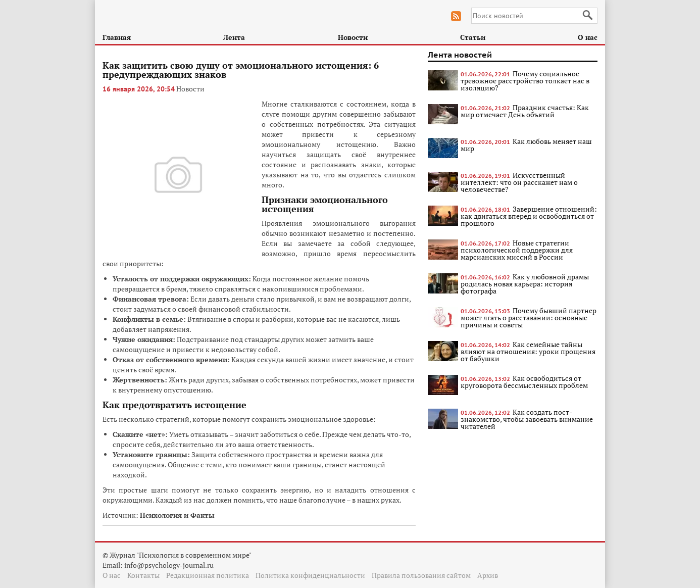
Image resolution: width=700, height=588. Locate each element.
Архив (488, 575)
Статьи (473, 37)
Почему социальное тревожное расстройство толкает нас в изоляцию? (525, 81)
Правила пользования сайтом (421, 575)
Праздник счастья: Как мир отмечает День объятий (525, 111)
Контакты (143, 575)
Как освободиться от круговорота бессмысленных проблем (524, 382)
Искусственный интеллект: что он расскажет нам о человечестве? (519, 182)
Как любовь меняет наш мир (526, 145)
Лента (234, 37)
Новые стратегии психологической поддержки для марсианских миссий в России (517, 250)
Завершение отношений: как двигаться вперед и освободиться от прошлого (529, 216)
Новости (353, 37)
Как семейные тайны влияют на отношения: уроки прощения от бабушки (528, 351)
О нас (588, 37)
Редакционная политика (208, 575)
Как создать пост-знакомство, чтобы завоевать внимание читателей (527, 419)
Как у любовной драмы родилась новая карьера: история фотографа (525, 284)
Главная (117, 37)
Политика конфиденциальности (310, 575)
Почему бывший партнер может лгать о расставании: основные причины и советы (529, 317)
